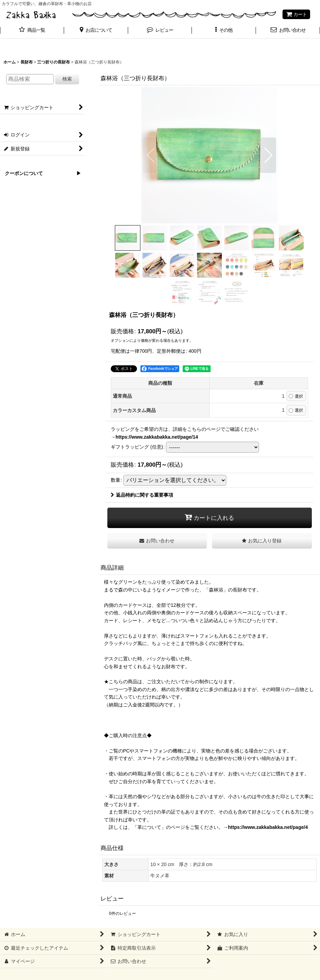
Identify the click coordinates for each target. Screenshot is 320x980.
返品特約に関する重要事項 (142, 495)
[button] (96, 31)
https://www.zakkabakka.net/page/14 (157, 437)
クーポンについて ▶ (41, 173)
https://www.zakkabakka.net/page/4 (268, 827)
